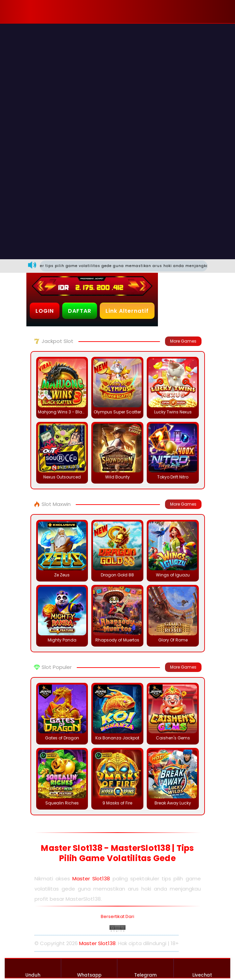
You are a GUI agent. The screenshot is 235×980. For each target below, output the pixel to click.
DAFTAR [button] (80, 311)
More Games (183, 341)
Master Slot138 (91, 879)
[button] (48, 12)
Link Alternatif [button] (127, 311)
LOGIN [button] (45, 311)
